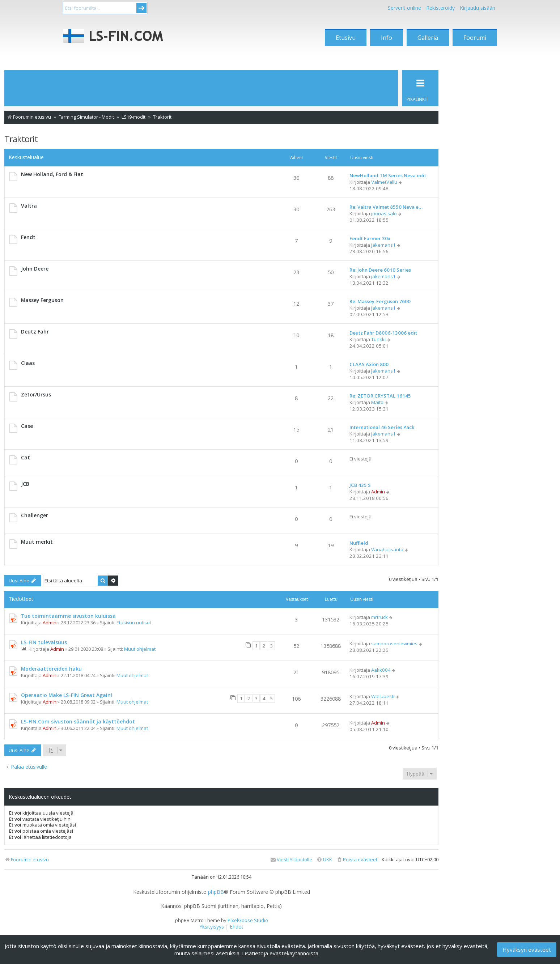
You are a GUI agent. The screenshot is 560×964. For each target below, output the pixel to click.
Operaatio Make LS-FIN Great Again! (67, 695)
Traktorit (21, 139)
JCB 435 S (360, 485)
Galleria (428, 38)
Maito (377, 402)
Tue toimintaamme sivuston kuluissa (68, 616)
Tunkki (378, 339)
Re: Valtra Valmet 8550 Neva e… (386, 207)
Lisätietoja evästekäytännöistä (280, 953)
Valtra (29, 206)
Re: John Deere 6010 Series (380, 270)
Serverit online (404, 8)
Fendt (28, 237)
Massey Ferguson (42, 300)
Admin (378, 492)
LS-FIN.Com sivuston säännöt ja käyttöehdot (78, 721)
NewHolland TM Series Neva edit (388, 175)
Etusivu (346, 38)
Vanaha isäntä (387, 549)
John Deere (35, 269)
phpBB (216, 892)
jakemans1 (383, 245)
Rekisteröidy (440, 8)
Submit (141, 8)
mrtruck (379, 617)
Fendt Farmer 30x (370, 238)
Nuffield (359, 543)
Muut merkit (37, 542)
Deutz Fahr (35, 332)
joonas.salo (384, 213)
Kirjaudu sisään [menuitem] (478, 8)
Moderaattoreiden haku (51, 669)
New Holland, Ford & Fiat (52, 174)
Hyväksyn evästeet (527, 950)
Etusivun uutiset (134, 623)
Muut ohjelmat (140, 649)
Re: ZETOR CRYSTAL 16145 (380, 396)
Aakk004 (381, 670)
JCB (25, 484)
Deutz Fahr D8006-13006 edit (383, 333)
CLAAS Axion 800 (369, 364)
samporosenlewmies (394, 644)
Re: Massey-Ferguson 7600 (380, 301)
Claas (28, 363)
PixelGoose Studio (248, 920)
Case (27, 426)
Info (387, 38)
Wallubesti (383, 696)
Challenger (35, 515)
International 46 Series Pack (382, 427)
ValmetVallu (384, 182)
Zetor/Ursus (36, 394)
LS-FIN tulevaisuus (44, 642)
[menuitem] (357, 860)
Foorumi (475, 38)
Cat (26, 457)
